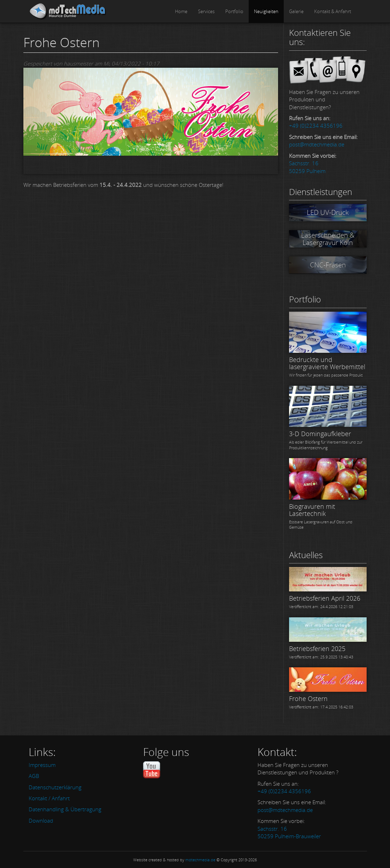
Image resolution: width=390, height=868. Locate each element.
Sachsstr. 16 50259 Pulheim (307, 167)
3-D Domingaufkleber (320, 434)
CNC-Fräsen (328, 265)
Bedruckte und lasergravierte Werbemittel (327, 363)
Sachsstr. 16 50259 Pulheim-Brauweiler (289, 832)
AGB (34, 776)
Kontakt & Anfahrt (333, 11)
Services (206, 11)
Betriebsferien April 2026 (325, 598)
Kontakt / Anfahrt (49, 798)
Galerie (296, 11)
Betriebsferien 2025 (317, 649)
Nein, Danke (331, 855)
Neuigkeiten (266, 11)
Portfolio (234, 11)
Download (41, 820)
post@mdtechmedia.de (317, 144)
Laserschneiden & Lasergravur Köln (328, 239)
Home (181, 11)
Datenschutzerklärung (55, 787)
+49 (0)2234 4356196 (316, 126)
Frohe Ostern (308, 699)
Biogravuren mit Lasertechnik (312, 510)
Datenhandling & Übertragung (65, 809)
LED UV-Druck (328, 212)
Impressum (42, 765)
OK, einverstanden (282, 855)
